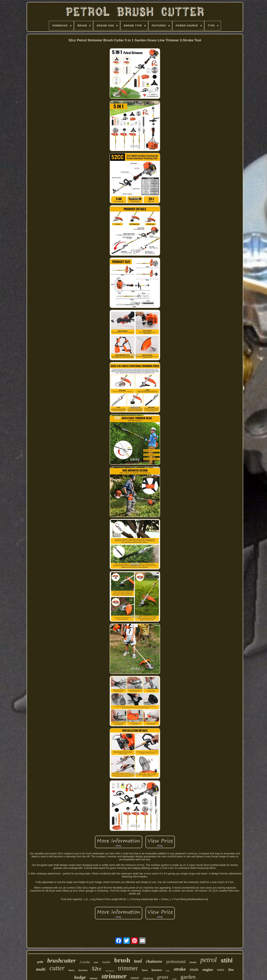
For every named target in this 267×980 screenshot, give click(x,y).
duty (168, 971)
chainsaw (154, 961)
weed (135, 978)
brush (122, 960)
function (83, 970)
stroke (180, 969)
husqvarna (110, 971)
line (231, 970)
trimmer (128, 968)
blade (194, 970)
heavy (72, 970)
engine (208, 970)
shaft (174, 979)
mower (94, 978)
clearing (148, 978)
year (96, 962)
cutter (57, 968)
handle (106, 962)
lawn (145, 970)
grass (163, 977)
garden (188, 977)
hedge (80, 977)
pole (40, 962)
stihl (227, 961)
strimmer (114, 976)
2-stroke (85, 962)
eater (221, 970)
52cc (97, 969)
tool (138, 961)
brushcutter (61, 960)
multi (41, 969)
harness (157, 970)
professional (176, 962)
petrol (209, 960)
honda (193, 962)
